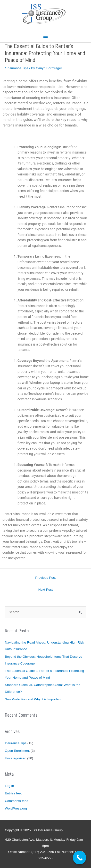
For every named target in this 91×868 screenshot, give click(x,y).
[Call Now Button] (79, 858)
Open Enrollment (17, 751)
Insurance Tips (18, 68)
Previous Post (45, 578)
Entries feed (14, 793)
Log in (9, 786)
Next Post (45, 590)
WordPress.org (16, 808)
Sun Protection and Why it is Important (33, 699)
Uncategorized (16, 758)
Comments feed (17, 801)
